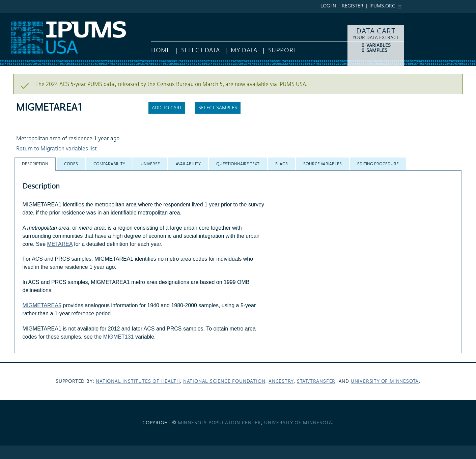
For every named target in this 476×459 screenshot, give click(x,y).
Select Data (201, 50)
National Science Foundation (224, 381)
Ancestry (281, 381)
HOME (161, 50)
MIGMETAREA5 (42, 305)
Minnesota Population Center (219, 423)
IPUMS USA (14, 16)
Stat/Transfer (316, 381)
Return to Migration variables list (57, 149)
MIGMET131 (119, 337)
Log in (328, 6)
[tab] (35, 164)
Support (283, 50)
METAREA (60, 244)
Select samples (218, 108)
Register (353, 6)
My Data (244, 50)
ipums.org (382, 6)
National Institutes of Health (138, 381)
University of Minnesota (385, 381)
